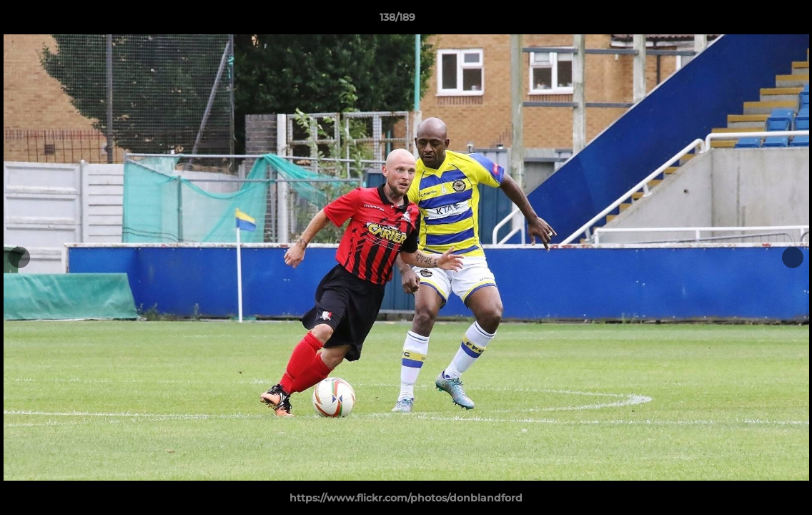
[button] (752, 21)
